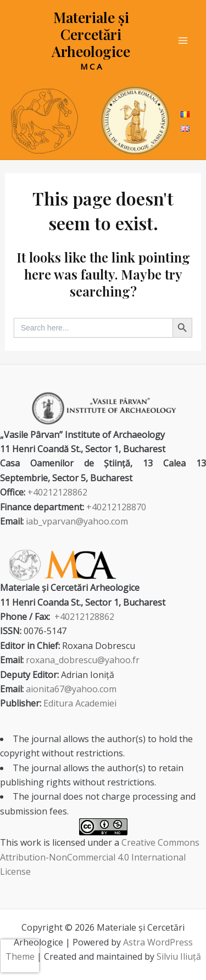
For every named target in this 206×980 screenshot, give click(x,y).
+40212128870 (116, 507)
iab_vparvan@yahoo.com (77, 521)
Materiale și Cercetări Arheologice (91, 34)
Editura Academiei (80, 703)
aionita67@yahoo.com (71, 689)
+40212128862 (57, 492)
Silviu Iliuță (179, 956)
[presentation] (20, 956)
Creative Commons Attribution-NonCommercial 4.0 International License (100, 857)
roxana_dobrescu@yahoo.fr (83, 660)
